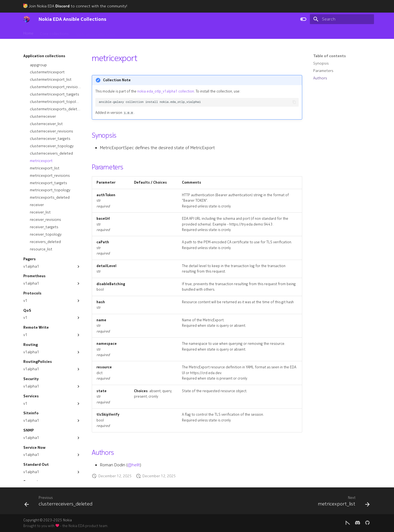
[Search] (342, 19)
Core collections (54, 33)
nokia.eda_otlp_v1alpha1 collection (166, 91)
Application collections (95, 33)
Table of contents (329, 56)
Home (28, 33)
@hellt (134, 465)
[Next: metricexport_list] (342, 502)
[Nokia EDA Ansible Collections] (27, 19)
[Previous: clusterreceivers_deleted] (60, 502)
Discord (62, 6)
